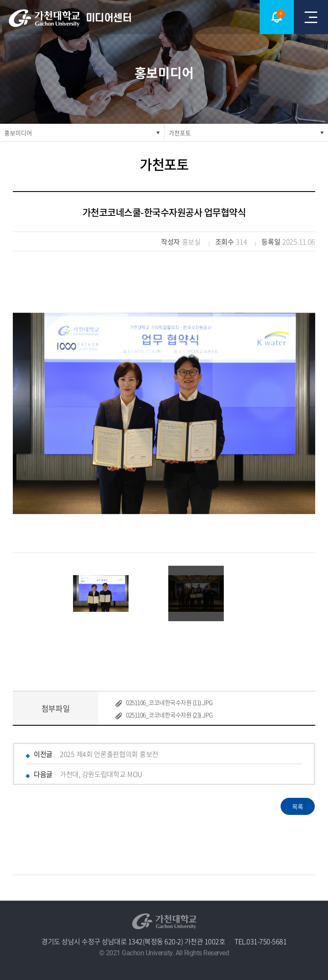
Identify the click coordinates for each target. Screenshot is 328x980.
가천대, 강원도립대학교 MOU (101, 774)
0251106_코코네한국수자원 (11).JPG (169, 702)
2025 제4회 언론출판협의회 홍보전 (109, 754)
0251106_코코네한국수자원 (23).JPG (169, 715)
